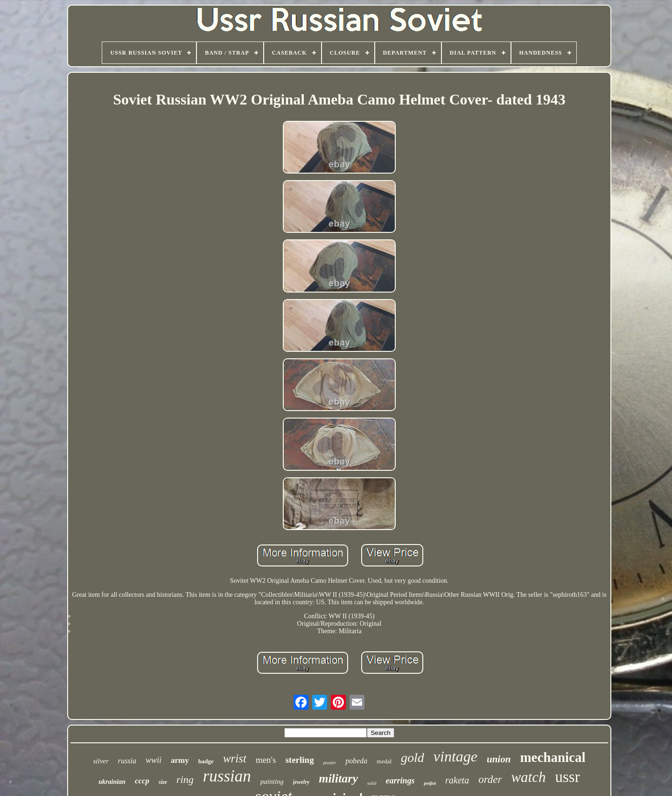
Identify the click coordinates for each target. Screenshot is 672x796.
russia (127, 761)
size (163, 782)
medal (384, 761)
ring (185, 779)
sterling (299, 760)
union (499, 759)
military (338, 779)
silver (101, 761)
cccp (142, 781)
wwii (154, 760)
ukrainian (112, 782)
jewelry (301, 782)
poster (330, 762)
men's (266, 760)
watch (528, 777)
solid (372, 783)
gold (413, 758)
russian (227, 776)
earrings (400, 781)
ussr (568, 777)
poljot (430, 783)
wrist (235, 758)
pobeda (356, 761)
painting (272, 782)
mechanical (553, 757)
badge (206, 761)
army (180, 760)
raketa (457, 780)
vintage (455, 756)
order (490, 779)
